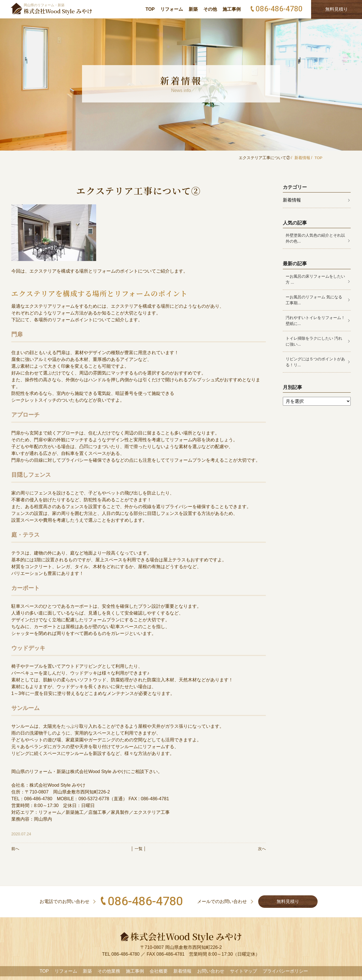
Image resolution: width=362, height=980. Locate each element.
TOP (150, 9)
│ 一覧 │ (138, 849)
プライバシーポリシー (285, 971)
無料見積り (291, 901)
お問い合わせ (211, 971)
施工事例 (232, 9)
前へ (15, 849)
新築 (193, 9)
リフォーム (172, 9)
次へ (262, 849)
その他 (210, 9)
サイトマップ (244, 971)
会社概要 (159, 971)
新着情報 (302, 158)
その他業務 (109, 971)
